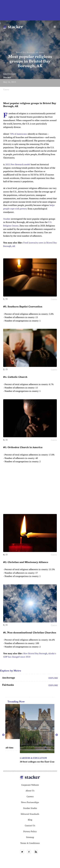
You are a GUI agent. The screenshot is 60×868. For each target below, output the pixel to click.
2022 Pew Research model (18, 164)
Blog (30, 820)
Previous (3, 735)
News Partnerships (30, 802)
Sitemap (30, 837)
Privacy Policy (30, 831)
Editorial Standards (30, 814)
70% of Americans (18, 134)
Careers (30, 796)
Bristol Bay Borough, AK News (30, 52)
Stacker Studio (30, 808)
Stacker (7, 77)
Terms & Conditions (30, 843)
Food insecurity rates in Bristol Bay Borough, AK (30, 244)
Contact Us (30, 826)
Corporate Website (30, 785)
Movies (10, 744)
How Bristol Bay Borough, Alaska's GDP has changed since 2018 (30, 655)
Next (57, 735)
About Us (30, 791)
